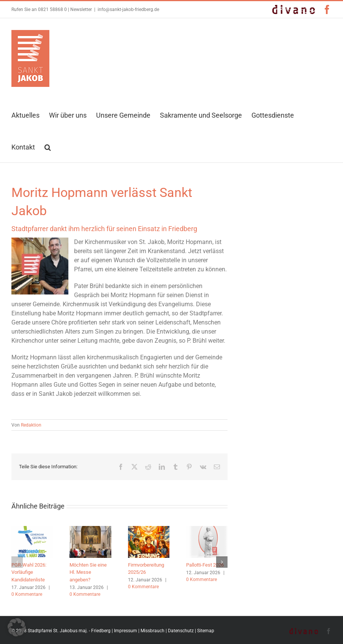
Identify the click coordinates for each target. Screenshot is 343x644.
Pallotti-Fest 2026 (205, 565)
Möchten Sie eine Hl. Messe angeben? (88, 572)
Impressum (126, 631)
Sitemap (206, 631)
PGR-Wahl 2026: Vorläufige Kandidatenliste (29, 572)
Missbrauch (153, 631)
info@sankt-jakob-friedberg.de (128, 9)
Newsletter (81, 9)
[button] (48, 146)
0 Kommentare (27, 594)
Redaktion (31, 425)
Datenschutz (181, 631)
